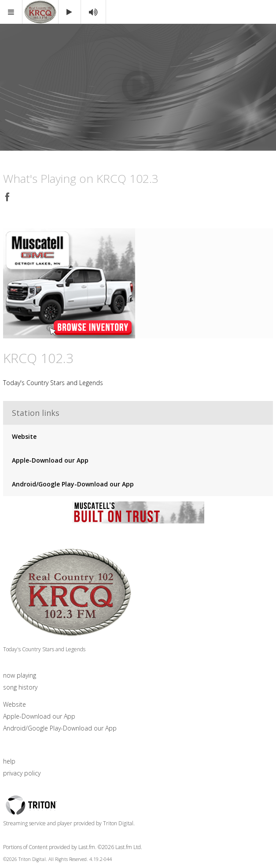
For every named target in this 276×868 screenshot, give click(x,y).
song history (20, 687)
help (9, 761)
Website (24, 437)
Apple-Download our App (50, 461)
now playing (20, 675)
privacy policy (22, 773)
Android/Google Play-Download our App (73, 484)
